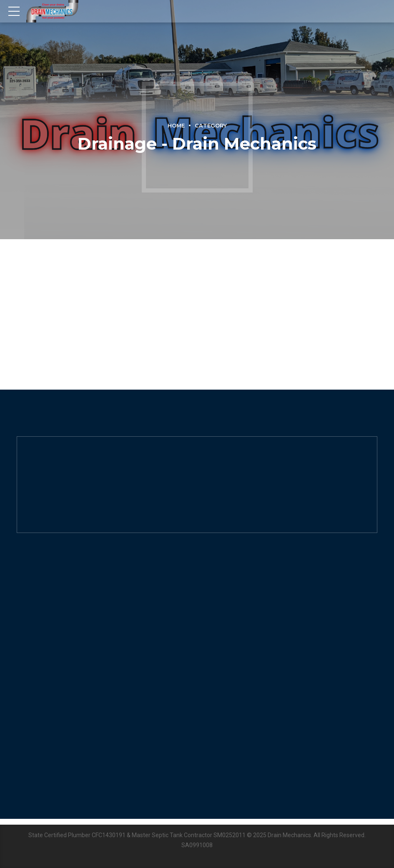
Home (176, 126)
